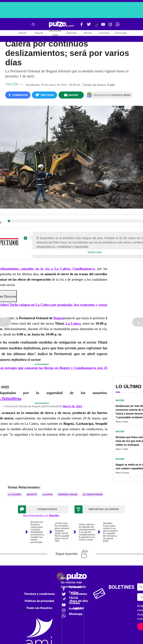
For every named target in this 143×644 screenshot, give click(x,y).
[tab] (43, 509)
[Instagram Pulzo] (110, 26)
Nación (23, 33)
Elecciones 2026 (55, 33)
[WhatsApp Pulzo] (118, 26)
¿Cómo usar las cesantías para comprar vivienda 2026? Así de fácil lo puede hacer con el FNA (62, 532)
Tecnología (120, 33)
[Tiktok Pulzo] (97, 26)
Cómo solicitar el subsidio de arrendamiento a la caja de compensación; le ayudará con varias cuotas (87, 532)
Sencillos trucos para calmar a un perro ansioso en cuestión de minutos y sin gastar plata (110, 532)
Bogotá (39, 33)
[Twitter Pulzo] (89, 26)
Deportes (72, 33)
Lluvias (48, 495)
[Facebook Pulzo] (82, 26)
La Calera (73, 323)
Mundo (88, 33)
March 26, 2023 (72, 406)
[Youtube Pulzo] (103, 26)
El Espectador (93, 495)
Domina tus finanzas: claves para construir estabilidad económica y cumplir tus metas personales (37, 532)
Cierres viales (68, 495)
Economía (104, 33)
